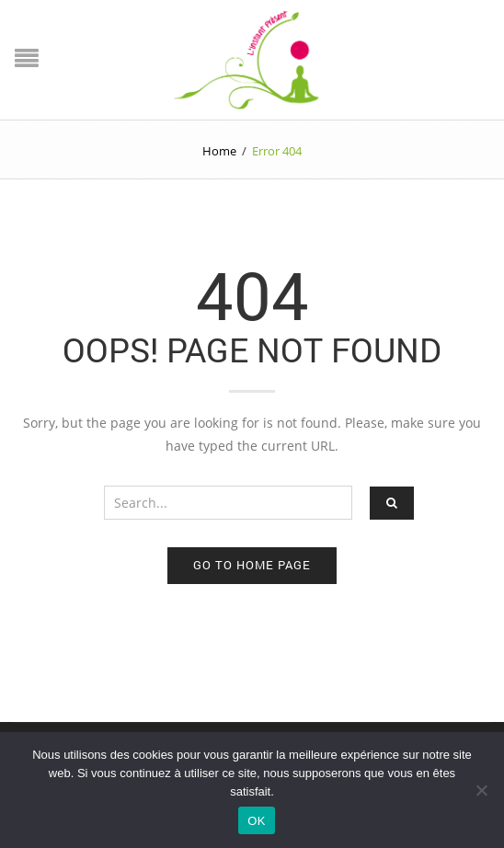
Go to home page (252, 565)
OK (256, 821)
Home (219, 151)
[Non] (481, 790)
